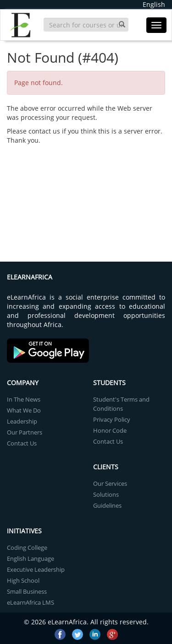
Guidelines (107, 505)
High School (23, 580)
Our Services (110, 483)
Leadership (22, 421)
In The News (24, 399)
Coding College (27, 547)
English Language (31, 558)
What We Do (24, 410)
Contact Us (22, 443)
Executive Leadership (36, 569)
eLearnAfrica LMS (31, 602)
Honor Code (110, 430)
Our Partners (25, 432)
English (154, 4)
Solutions (106, 494)
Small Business (27, 591)
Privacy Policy (112, 419)
